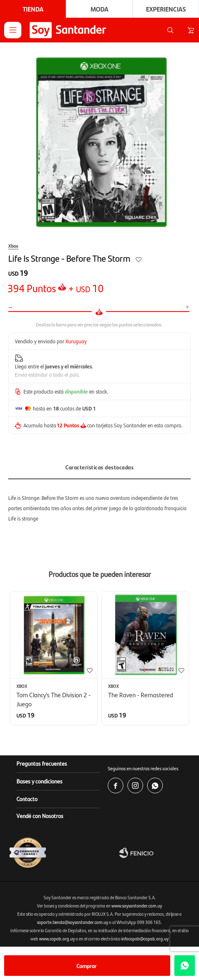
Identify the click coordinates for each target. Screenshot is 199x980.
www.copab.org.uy (57, 939)
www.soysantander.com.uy (137, 906)
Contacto (27, 799)
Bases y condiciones (39, 781)
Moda (99, 9)
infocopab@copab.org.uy (145, 939)
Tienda (33, 9)
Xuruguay (76, 341)
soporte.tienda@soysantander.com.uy (73, 922)
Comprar (87, 966)
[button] (170, 30)
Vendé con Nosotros (40, 816)
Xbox (13, 246)
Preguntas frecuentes (42, 763)
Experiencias (166, 9)
